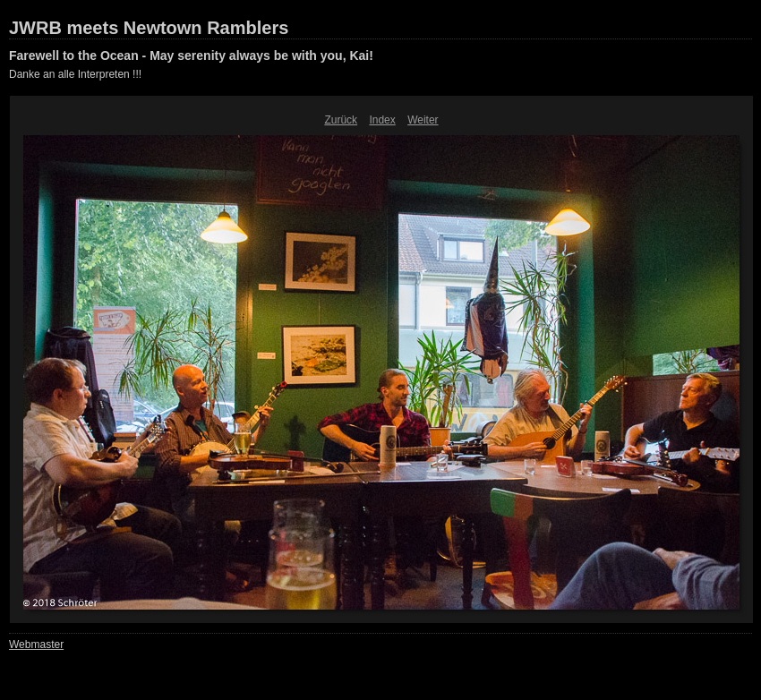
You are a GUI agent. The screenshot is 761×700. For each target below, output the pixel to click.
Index (382, 120)
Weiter (423, 120)
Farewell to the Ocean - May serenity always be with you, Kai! (191, 55)
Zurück (341, 120)
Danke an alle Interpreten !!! (75, 74)
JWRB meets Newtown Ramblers (149, 28)
